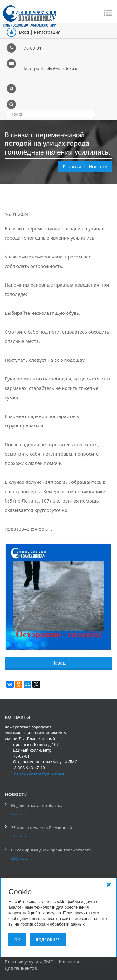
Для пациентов (21, 968)
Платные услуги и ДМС (29, 962)
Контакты (69, 962)
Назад (58, 663)
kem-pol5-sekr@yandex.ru (51, 68)
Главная (73, 166)
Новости (98, 166)
